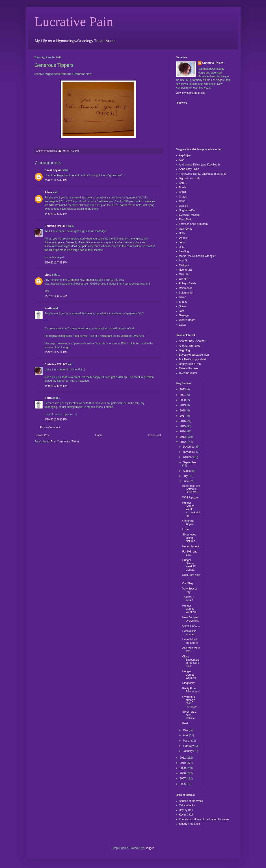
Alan (182, 160)
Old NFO (184, 279)
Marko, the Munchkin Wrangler (197, 256)
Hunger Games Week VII (189, 675)
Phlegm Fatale (188, 283)
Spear (183, 306)
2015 (183, 426)
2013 (183, 437)
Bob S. (183, 183)
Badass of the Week (191, 801)
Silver (182, 297)
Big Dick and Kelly (190, 178)
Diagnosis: (188, 683)
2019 (183, 405)
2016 (183, 421)
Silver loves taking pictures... (190, 538)
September (189, 462)
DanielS (184, 206)
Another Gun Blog (190, 346)
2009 (183, 768)
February (189, 746)
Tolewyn (184, 315)
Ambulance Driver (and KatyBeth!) (199, 165)
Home (99, 435)
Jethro (183, 242)
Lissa (48, 275)
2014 (183, 431)
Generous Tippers (188, 522)
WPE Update (190, 498)
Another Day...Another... (193, 341)
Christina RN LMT (56, 226)
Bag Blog (185, 350)
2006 (183, 784)
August (187, 471)
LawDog (184, 251)
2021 (183, 395)
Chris (182, 201)
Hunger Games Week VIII (190, 609)
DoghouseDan (188, 210)
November (189, 452)
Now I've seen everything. (191, 619)
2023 (183, 389)
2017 (183, 416)
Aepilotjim (185, 155)
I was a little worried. (189, 633)
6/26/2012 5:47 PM (56, 180)
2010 (183, 763)
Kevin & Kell (186, 815)
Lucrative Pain (74, 22)
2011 (183, 758)
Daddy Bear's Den (190, 364)
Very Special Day (190, 590)
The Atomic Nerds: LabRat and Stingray (203, 174)
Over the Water (188, 373)
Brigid (183, 192)
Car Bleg (187, 583)
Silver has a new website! (189, 715)
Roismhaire (186, 288)
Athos (48, 192)
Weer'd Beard (187, 320)
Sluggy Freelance (189, 824)
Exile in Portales (189, 368)
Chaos (183, 197)
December (189, 447)
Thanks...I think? (188, 599)
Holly (182, 233)
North (48, 308)
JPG (182, 247)
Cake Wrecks (187, 805)
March (187, 741)
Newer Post (43, 435)
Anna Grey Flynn (189, 169)
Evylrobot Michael (190, 215)
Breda (183, 187)
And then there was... (191, 650)
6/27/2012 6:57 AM (56, 296)
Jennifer (184, 238)
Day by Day (186, 810)
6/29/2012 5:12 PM (56, 352)
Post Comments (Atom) (65, 442)
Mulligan (184, 265)
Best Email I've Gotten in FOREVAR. (191, 489)
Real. (185, 723)
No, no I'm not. (191, 546)
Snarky (183, 302)
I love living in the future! (190, 641)
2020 (183, 400)
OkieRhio (185, 274)
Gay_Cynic (186, 229)
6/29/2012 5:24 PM (56, 386)
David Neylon (53, 170)
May (186, 730)
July (186, 476)
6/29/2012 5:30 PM (56, 420)
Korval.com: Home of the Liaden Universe (204, 819)
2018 (183, 411)
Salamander (186, 293)
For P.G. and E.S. (190, 553)
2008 (183, 773)
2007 (183, 779)
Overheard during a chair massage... (190, 702)
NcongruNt (185, 270)
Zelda (182, 325)
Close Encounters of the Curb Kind (191, 661)
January (188, 751)
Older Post (155, 435)
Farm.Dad (185, 220)
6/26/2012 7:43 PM (56, 263)
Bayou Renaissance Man (194, 355)
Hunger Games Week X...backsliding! (191, 509)
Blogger (149, 848)
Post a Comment (50, 427)
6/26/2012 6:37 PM (56, 214)
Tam (182, 311)
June (186, 481)
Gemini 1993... (191, 626)
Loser (186, 529)
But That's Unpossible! (192, 359)
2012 (183, 442)
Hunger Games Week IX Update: (189, 565)
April (186, 735)
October (188, 457)
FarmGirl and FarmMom (193, 224)
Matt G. (183, 261)
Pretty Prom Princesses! (191, 690)
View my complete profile (191, 93)
